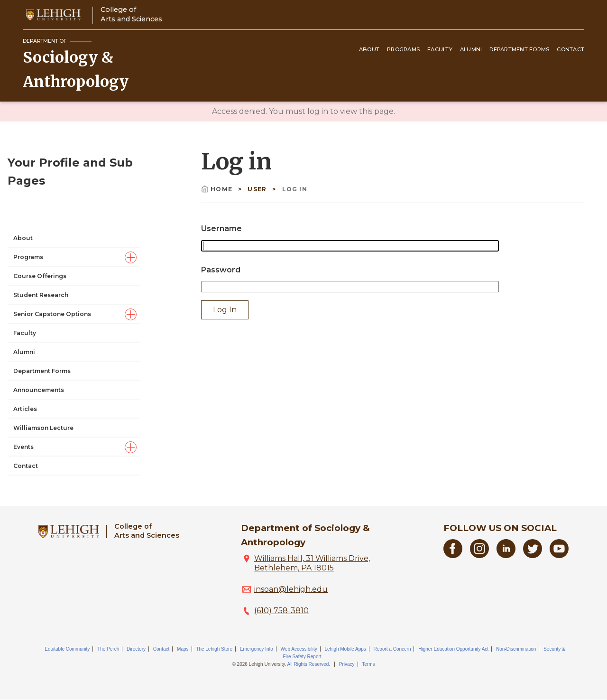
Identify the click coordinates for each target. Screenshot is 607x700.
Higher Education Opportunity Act (453, 649)
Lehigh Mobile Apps (345, 649)
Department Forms (519, 49)
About (369, 49)
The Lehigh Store (214, 649)
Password (221, 270)
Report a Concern (392, 649)
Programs (403, 49)
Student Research (41, 209)
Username (221, 229)
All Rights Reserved (308, 664)
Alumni (471, 49)
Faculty (440, 49)
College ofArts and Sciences (131, 14)
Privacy (347, 664)
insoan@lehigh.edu (291, 589)
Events (23, 361)
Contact (570, 49)
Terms (368, 664)
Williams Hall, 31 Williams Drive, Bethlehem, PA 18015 (312, 563)
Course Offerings (40, 190)
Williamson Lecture (43, 342)
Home (218, 189)
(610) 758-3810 (281, 611)
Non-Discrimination (516, 649)
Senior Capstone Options (52, 228)
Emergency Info (257, 649)
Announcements (39, 304)
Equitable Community (67, 649)
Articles (25, 323)
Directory (136, 649)
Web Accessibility (299, 649)
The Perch (108, 649)
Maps (183, 649)
